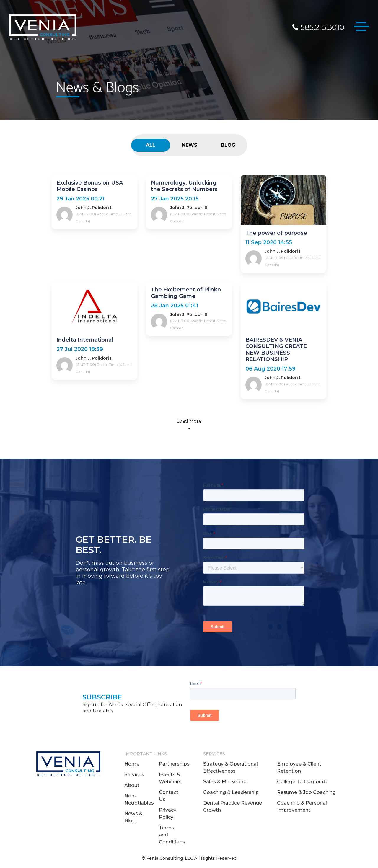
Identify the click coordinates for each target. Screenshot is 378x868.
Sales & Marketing (225, 782)
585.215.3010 (318, 27)
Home (132, 764)
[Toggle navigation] (361, 28)
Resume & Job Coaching (306, 792)
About (132, 785)
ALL (151, 145)
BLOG (228, 145)
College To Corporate (303, 782)
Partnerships (174, 764)
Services (134, 775)
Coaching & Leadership (231, 792)
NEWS (190, 145)
